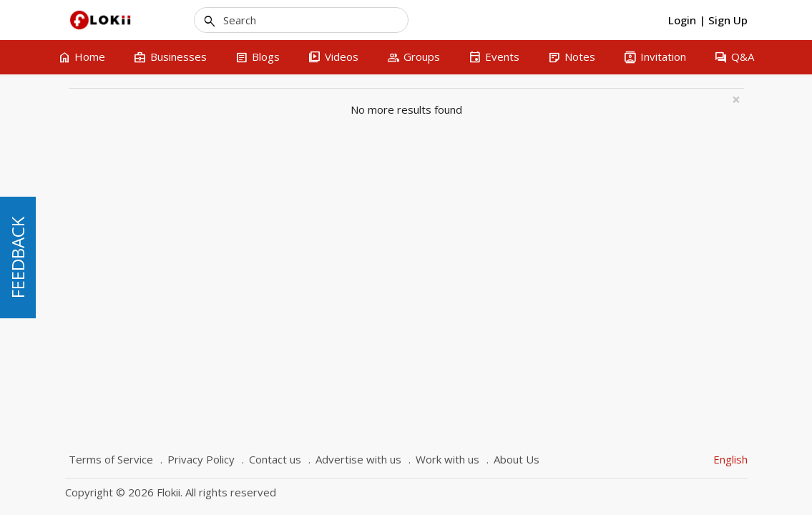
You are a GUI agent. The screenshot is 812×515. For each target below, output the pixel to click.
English (730, 459)
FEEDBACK (18, 257)
